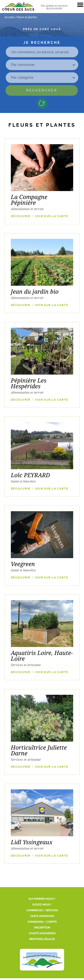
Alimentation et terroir (27, 209)
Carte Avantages (42, 916)
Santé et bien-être (23, 481)
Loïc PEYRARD (30, 475)
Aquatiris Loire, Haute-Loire (42, 656)
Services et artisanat (26, 665)
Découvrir (21, 216)
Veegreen (23, 564)
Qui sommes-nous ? (42, 899)
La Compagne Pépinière (29, 200)
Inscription (42, 928)
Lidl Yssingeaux (32, 842)
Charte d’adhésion (42, 933)
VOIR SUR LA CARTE (52, 216)
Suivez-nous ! (42, 905)
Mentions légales (42, 939)
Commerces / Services (42, 910)
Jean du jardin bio (35, 291)
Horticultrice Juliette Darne (39, 750)
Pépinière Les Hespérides (29, 383)
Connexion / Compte (42, 922)
